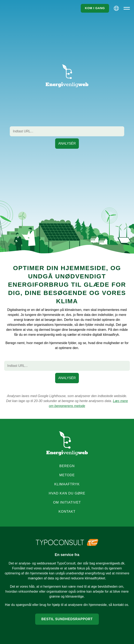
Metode (67, 475)
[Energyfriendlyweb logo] (67, 443)
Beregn (67, 466)
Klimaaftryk (67, 484)
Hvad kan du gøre (67, 493)
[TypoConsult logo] (67, 542)
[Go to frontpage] (67, 76)
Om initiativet (67, 502)
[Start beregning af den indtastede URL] (67, 144)
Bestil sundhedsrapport (67, 619)
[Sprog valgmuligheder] (116, 8)
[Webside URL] (67, 131)
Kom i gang (95, 8)
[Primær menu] (127, 8)
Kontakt (67, 512)
